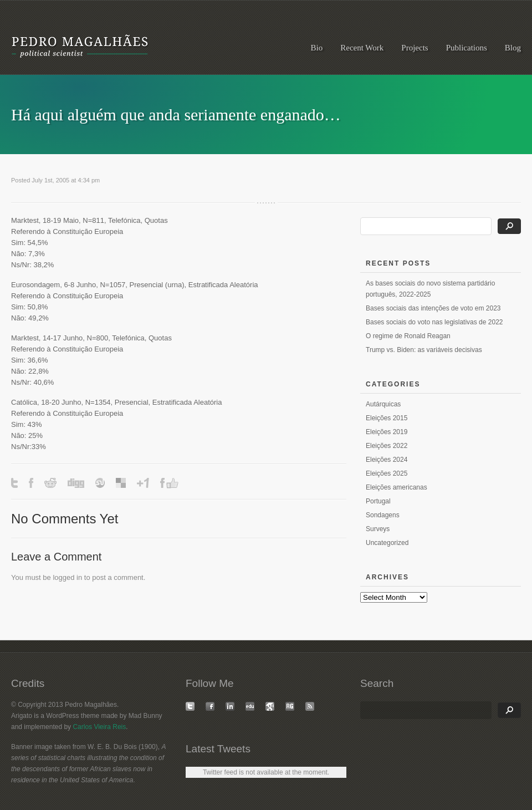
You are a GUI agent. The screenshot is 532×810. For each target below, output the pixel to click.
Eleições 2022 (387, 446)
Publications (467, 48)
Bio (317, 48)
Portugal (378, 501)
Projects (415, 48)
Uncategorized (387, 543)
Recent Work (362, 48)
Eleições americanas (397, 487)
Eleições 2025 (387, 473)
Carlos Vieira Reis (99, 727)
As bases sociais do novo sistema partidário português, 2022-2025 (430, 289)
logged (63, 577)
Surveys (378, 529)
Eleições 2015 (387, 418)
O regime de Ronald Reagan (408, 336)
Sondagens (383, 515)
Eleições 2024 (387, 460)
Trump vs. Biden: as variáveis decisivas (424, 350)
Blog (513, 48)
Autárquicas (383, 404)
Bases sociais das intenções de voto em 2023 (433, 308)
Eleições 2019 (387, 432)
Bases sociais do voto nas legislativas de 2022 (434, 322)
